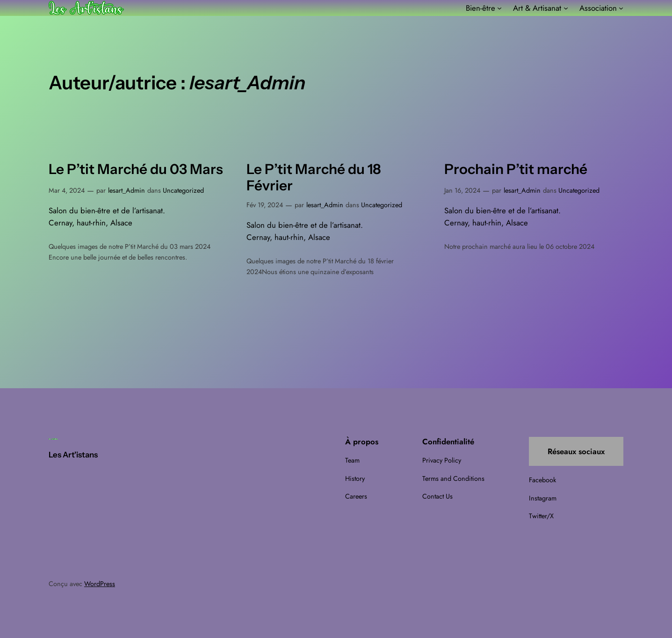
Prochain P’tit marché (516, 169)
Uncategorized (183, 190)
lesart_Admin (126, 190)
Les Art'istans (73, 455)
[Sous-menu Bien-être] (499, 8)
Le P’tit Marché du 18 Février (314, 178)
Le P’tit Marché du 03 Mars (136, 169)
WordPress (100, 584)
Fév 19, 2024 (265, 205)
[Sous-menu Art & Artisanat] (566, 8)
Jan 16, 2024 (462, 190)
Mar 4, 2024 (67, 190)
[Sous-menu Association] (621, 8)
